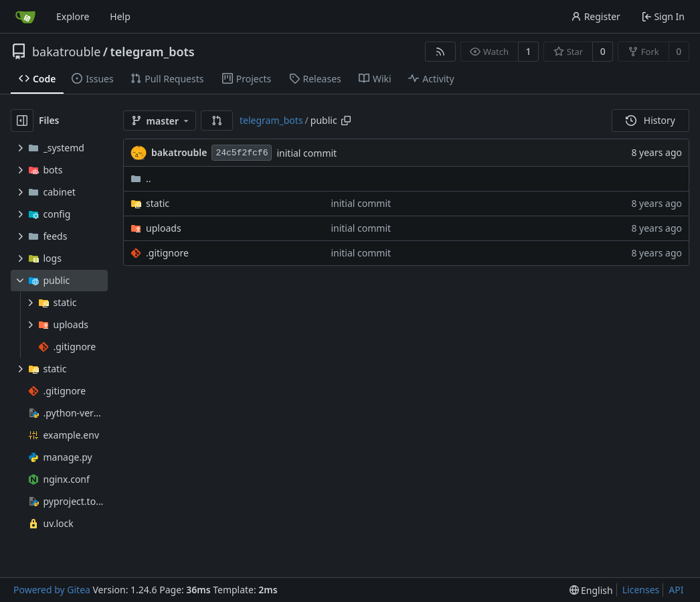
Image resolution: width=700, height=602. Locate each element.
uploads (164, 228)
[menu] (591, 590)
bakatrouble (66, 52)
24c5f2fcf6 (242, 153)
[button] (217, 121)
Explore (73, 16)
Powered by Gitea (52, 590)
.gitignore (167, 253)
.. (141, 178)
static (158, 203)
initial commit (307, 153)
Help (120, 16)
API (676, 590)
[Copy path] (346, 121)
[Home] (25, 17)
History (650, 120)
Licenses (641, 590)
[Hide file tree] (22, 121)
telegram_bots (153, 52)
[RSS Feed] (440, 52)
